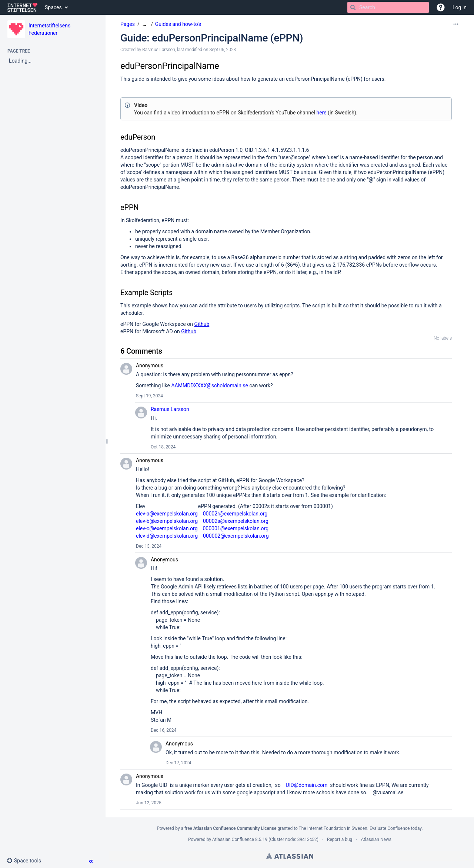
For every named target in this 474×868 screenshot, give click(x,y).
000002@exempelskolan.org (236, 536)
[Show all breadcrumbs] (144, 24)
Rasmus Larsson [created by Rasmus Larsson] (159, 50)
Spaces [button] (53, 7)
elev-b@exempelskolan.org (167, 521)
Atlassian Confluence (233, 839)
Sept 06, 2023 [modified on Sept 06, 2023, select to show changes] (223, 50)
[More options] (456, 24)
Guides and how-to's (178, 24)
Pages (128, 24)
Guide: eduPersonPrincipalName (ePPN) (212, 38)
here (321, 113)
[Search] (353, 7)
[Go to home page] (22, 7)
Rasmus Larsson (170, 409)
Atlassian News (376, 839)
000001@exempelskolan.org (236, 528)
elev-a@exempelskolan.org (167, 514)
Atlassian (290, 856)
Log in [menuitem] (460, 7)
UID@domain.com (307, 785)
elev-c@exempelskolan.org (167, 528)
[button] (441, 7)
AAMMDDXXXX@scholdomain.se (210, 385)
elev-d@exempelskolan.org (167, 536)
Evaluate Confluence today (395, 828)
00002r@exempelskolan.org (235, 514)
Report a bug (340, 839)
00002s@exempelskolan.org (236, 521)
